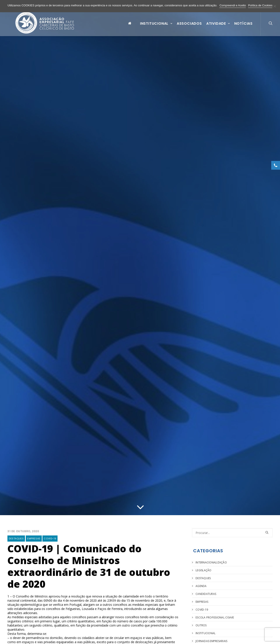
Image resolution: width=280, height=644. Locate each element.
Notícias (243, 27)
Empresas (34, 539)
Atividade (218, 27)
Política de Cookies (260, 5)
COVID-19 (50, 539)
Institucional (156, 27)
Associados (189, 27)
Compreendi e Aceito (233, 5)
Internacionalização (211, 562)
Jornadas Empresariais (211, 641)
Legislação (203, 570)
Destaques (16, 539)
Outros (201, 625)
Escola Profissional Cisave (215, 617)
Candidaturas (206, 594)
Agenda (201, 586)
